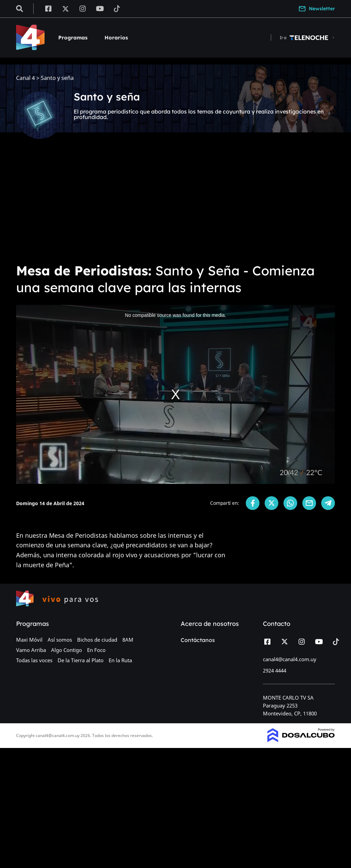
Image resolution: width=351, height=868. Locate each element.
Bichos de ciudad (97, 640)
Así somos (60, 640)
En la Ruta (120, 660)
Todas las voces (34, 660)
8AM (128, 640)
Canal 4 (26, 78)
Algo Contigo (66, 650)
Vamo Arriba (31, 650)
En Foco (96, 650)
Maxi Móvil (29, 640)
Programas (73, 38)
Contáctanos (198, 640)
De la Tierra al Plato (81, 660)
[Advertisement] (175, 206)
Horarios (116, 38)
